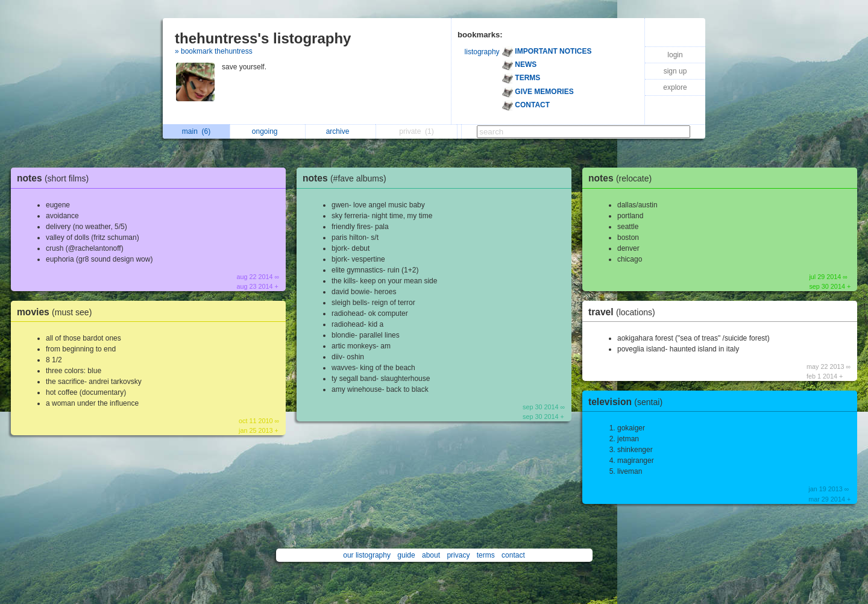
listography (482, 52)
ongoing (268, 131)
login (675, 55)
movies (57, 312)
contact (513, 555)
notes (56, 178)
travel (625, 312)
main (196, 131)
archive (341, 131)
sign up (675, 71)
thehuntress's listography (263, 38)
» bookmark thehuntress (214, 51)
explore (675, 87)
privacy (458, 555)
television (628, 402)
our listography (367, 555)
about (431, 555)
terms (486, 555)
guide (406, 555)
